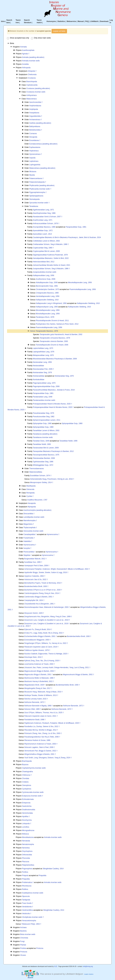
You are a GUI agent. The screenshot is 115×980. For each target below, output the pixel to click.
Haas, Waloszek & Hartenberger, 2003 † (47, 607)
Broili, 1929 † (35, 685)
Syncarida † (39, 203)
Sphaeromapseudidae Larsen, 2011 (47, 420)
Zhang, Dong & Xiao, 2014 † (42, 593)
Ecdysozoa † (32, 796)
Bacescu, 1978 (47, 331)
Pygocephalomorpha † (38, 192)
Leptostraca (34, 161)
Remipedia (30, 493)
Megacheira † (29, 524)
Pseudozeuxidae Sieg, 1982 (43, 417)
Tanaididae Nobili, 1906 (68, 441)
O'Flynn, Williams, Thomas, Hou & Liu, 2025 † (44, 713)
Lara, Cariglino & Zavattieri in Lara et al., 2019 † (47, 620)
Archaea (23, 927)
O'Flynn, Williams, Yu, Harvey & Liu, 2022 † (46, 643)
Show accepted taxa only (18, 38)
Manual (81, 21)
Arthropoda (26, 68)
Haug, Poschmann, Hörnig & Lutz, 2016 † (52, 479)
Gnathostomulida (29, 810)
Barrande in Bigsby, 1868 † (39, 706)
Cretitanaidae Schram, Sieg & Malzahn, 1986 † (51, 244)
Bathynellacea (35, 126)
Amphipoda (34, 109)
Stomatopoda (34, 199)
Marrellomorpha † (30, 521)
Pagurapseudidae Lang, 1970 (44, 383)
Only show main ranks (41, 38)
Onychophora (27, 851)
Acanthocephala (28, 50)
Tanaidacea (34, 206)
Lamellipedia (34, 517)
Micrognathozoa (28, 830)
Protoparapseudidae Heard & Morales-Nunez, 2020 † (53, 407)
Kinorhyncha (27, 820)
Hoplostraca (34, 151)
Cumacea (33, 133)
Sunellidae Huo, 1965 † (33, 562)
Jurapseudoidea (44, 272)
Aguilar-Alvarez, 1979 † (37, 650)
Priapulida (42, 875)
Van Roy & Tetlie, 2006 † (42, 737)
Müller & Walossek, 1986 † (40, 678)
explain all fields (59, 31)
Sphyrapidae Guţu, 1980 (42, 423)
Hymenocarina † (53, 534)
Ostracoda (30, 489)
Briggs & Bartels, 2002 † (40, 671)
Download (104, 21)
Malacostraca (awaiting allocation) (42, 168)
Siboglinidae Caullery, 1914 (53, 869)
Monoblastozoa (28, 837)
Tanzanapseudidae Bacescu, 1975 (46, 455)
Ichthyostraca (31, 95)
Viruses (23, 955)
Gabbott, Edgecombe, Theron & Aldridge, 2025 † (46, 654)
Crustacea (32, 78)
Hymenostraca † (36, 154)
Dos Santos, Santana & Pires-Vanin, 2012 (57, 324)
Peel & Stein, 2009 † (37, 566)
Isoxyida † (27, 548)
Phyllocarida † (40, 189)
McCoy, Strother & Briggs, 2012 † (41, 730)
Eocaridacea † (35, 140)
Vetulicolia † (27, 914)
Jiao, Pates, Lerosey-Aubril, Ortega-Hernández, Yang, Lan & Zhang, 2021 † (57, 667)
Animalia (23, 47)
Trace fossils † (28, 903)
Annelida (25, 64)
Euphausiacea (35, 147)
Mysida (32, 175)
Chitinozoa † (27, 775)
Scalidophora (33, 893)
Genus (33, 331)
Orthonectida (27, 855)
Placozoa (26, 862)
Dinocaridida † (29, 514)
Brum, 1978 (45, 317)
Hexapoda (32, 503)
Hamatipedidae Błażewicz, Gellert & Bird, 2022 (51, 258)
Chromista (24, 938)
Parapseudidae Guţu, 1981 (76, 227)
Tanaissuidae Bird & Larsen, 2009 (46, 448)
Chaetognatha (27, 772)
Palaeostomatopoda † (38, 182)
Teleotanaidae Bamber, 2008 (44, 458)
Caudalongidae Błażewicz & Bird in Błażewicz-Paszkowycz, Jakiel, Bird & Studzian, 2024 (67, 237)
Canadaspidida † (30, 534)
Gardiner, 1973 (48, 289)
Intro (3, 21)
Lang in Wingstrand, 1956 (51, 303)
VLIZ (56, 966)
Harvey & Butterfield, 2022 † (39, 681)
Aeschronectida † (36, 102)
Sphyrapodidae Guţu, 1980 (72, 423)
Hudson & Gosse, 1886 (37, 740)
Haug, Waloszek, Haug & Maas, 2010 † (44, 692)
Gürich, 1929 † (34, 613)
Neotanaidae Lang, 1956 (42, 362)
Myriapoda (32, 507)
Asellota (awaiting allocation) (40, 123)
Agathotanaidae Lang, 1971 (43, 210)
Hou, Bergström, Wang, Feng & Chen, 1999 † (48, 617)
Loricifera (26, 827)
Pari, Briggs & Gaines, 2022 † (41, 751)
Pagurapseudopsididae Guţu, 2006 (46, 386)
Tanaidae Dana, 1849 (41, 441)
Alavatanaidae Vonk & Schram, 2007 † (48, 217)
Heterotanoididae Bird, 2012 (43, 262)
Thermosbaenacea (37, 469)
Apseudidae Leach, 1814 (42, 234)
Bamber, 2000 (54, 341)
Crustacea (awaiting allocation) (38, 88)
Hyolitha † (26, 816)
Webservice (71, 21)
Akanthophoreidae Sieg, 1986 (44, 213)
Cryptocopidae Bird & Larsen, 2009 (46, 251)
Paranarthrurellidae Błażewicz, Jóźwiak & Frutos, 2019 (54, 390)
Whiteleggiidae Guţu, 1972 (43, 465)
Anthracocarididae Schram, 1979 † (46, 224)
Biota (28, 934)
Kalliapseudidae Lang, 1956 (43, 275)
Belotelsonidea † (36, 130)
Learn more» (89, 974)
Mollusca (25, 834)
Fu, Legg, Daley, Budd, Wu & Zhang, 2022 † (44, 633)
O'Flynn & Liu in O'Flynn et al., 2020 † (43, 590)
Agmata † (26, 54)
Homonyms (51, 21)
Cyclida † (30, 496)
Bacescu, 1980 (47, 293)
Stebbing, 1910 (47, 300)
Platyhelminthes (28, 865)
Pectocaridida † (30, 552)
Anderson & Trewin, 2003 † (40, 664)
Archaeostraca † (35, 120)
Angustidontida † (36, 116)
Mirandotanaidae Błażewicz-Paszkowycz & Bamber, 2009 (55, 359)
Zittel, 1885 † (33, 709)
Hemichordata (27, 813)
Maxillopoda (31, 486)
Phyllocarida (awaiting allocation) (42, 185)
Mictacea (33, 172)
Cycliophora (27, 789)
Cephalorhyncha (34, 768)
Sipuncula (26, 896)
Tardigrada (26, 900)
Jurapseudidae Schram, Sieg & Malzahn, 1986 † (51, 269)
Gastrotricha (27, 806)
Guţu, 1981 (47, 286)
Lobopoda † (27, 824)
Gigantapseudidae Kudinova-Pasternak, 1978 (50, 255)
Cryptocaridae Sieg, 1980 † (43, 248)
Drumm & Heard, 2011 (52, 321)
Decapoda (33, 137)
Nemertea (26, 848)
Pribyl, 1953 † (31, 924)
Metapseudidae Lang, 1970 (43, 355)
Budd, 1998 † (35, 720)
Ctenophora (27, 785)
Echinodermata (28, 799)
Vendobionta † (28, 907)
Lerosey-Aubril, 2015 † (36, 699)
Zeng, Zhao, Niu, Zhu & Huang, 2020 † (42, 661)
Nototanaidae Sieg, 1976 (42, 373)
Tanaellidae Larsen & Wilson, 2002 (46, 430)
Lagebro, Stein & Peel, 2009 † (40, 747)
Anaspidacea (34, 113)
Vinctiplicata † (33, 917)
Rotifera (25, 889)
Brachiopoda (27, 761)
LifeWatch (94, 21)
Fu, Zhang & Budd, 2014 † (38, 629)
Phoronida (26, 858)
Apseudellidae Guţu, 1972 (43, 231)
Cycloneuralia (33, 792)
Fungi (22, 941)
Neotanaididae (38, 366)
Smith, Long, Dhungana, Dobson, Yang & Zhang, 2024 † (48, 758)
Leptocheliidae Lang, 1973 (43, 348)
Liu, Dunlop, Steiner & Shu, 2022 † (42, 726)
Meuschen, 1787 (37, 500)
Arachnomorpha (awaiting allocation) (37, 510)
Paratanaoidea (44, 400)
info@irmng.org (88, 966)
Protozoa (40, 948)
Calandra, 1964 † (35, 576)
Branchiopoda (32, 82)
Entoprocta (26, 803)
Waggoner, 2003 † (38, 640)
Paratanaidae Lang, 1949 (42, 397)
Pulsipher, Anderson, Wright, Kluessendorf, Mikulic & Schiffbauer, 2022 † (57, 569)
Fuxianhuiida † (29, 538)
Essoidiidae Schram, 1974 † (41, 476)
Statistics (61, 21)
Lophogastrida (35, 165)
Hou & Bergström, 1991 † (40, 604)
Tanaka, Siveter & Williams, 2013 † (41, 695)
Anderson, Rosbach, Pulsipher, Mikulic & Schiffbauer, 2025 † (52, 723)
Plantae (23, 945)
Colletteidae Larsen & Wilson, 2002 (46, 241)
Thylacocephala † (30, 528)
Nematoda (26, 841)
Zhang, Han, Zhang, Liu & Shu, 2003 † (43, 733)
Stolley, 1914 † (42, 482)
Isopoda (32, 158)
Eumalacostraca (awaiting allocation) (43, 144)
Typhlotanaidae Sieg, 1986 (43, 462)
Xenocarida (33, 531)
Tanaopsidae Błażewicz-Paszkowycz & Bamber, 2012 (53, 451)
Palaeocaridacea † (36, 178)
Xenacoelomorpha (29, 921)
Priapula (25, 875)
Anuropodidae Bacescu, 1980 (44, 227)
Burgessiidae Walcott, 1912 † (35, 559)
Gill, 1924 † (34, 600)
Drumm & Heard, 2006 (52, 345)
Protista (23, 948)
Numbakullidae (38, 380)
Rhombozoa (27, 886)
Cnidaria (25, 782)
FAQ (87, 21)
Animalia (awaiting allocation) (33, 57)
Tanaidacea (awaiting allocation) (45, 434)
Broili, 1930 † (36, 586)
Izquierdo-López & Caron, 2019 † (41, 647)
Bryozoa (25, 765)
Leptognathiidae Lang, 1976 (43, 352)
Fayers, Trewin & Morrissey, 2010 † (43, 583)
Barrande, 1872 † (35, 702)
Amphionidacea (35, 106)
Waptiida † (28, 555)
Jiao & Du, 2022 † (36, 580)
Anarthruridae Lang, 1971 (43, 220)
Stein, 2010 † (34, 657)
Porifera (25, 872)
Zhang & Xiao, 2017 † (38, 688)
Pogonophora (27, 869)
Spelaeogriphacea (36, 196)
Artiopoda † (32, 71)
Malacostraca (31, 99)
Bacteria (23, 931)
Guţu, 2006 (46, 279)
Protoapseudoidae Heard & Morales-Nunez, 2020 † (52, 404)
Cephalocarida (32, 85)
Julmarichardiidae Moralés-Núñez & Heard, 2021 (51, 265)
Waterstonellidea (36, 472)
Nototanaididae (39, 376)
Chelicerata (32, 75)
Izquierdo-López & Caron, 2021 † (41, 716)
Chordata (26, 778)
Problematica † (28, 882)
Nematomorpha (28, 844)
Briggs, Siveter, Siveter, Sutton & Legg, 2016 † (46, 572)
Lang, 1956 (80, 283)
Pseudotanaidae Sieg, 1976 (43, 413)
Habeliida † (28, 541)
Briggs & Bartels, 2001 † (39, 597)
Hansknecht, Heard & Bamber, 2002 (61, 334)
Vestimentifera (27, 910)
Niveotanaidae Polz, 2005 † (43, 369)
